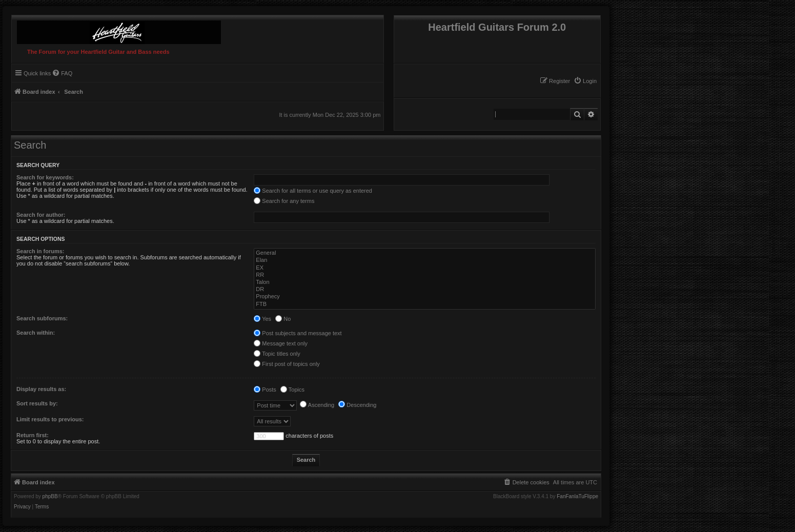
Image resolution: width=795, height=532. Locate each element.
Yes (262, 319)
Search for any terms (284, 201)
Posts (265, 390)
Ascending (317, 405)
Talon (425, 282)
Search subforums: (42, 318)
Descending (357, 405)
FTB (425, 304)
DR (425, 290)
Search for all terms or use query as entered (313, 191)
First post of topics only (287, 364)
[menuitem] (585, 81)
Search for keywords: (45, 177)
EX (425, 268)
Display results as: (41, 389)
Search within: (36, 333)
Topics (292, 390)
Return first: (33, 435)
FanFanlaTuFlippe (577, 497)
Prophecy (425, 297)
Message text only (281, 343)
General (425, 253)
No (283, 319)
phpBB (50, 497)
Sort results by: (37, 403)
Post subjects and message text (298, 333)
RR (425, 275)
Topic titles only (277, 354)
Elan (425, 260)
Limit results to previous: (50, 419)
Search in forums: (40, 251)
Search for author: (41, 215)
